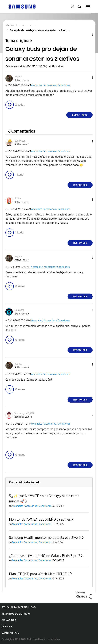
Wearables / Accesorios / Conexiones (51, 85)
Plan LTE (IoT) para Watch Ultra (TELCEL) (39, 574)
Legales (7, 627)
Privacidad (9, 620)
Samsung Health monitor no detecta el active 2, (45, 538)
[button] (87, 77)
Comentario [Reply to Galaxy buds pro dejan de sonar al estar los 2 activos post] (80, 115)
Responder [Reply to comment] (80, 185)
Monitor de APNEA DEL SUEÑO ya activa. (40, 519)
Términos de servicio (16, 614)
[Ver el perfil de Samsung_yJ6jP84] (24, 413)
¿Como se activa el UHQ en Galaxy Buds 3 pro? (45, 556)
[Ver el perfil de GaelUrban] (20, 141)
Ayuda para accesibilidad (19, 607)
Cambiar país (10, 633)
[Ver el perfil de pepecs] (18, 77)
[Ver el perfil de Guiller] (18, 199)
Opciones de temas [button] (86, 34)
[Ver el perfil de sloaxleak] (19, 310)
